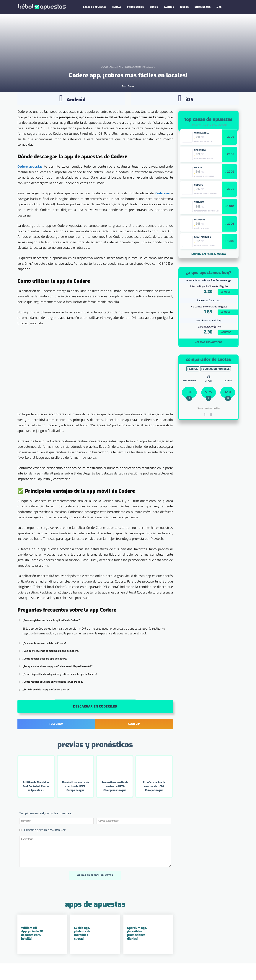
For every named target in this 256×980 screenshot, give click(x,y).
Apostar (226, 306)
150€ (231, 221)
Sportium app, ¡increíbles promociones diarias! (137, 947)
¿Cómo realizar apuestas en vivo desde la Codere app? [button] (50, 696)
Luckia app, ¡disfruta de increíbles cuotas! (82, 947)
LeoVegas (200, 234)
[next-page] (211, 429)
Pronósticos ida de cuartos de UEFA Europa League (154, 800)
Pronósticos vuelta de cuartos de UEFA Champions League (115, 800)
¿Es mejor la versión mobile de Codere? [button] (42, 657)
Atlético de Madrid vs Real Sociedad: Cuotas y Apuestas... (36, 800)
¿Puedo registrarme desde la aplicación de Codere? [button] (49, 634)
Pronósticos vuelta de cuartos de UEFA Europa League (75, 800)
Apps (121, 82)
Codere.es (163, 207)
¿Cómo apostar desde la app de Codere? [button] (42, 673)
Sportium (200, 164)
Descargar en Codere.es (95, 721)
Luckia (198, 182)
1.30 (189, 406)
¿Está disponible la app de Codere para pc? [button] (44, 704)
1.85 (208, 326)
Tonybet (199, 216)
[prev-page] (205, 429)
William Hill (202, 147)
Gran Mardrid (203, 251)
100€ (231, 255)
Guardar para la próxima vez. (45, 844)
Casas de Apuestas (109, 82)
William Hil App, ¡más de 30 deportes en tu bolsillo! (32, 947)
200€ (231, 151)
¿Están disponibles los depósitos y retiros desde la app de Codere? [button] (57, 688)
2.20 (208, 306)
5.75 (209, 406)
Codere (198, 199)
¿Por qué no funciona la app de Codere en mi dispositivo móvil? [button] (55, 681)
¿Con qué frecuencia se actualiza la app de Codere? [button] (48, 665)
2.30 (208, 346)
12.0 (228, 406)
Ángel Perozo (128, 101)
